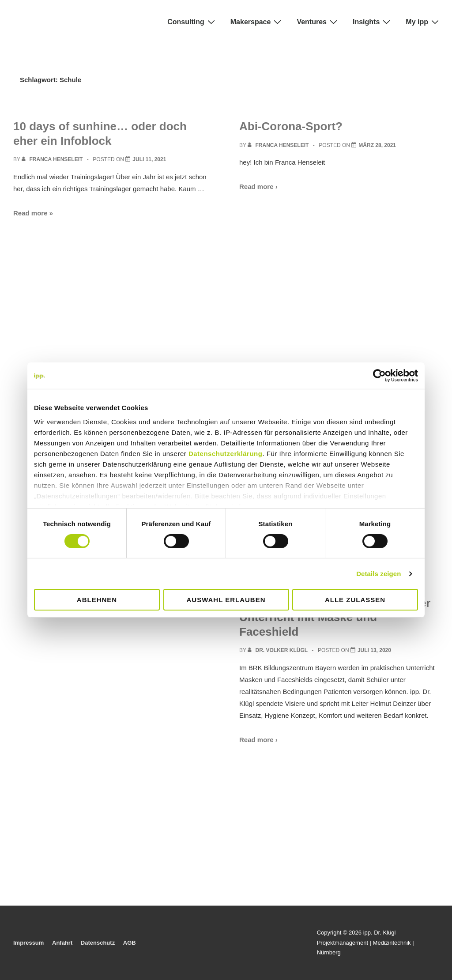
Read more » (33, 213)
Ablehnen (97, 600)
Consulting (192, 22)
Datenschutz (98, 943)
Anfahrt (62, 943)
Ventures (318, 22)
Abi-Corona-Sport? (291, 126)
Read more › (258, 187)
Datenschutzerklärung (226, 453)
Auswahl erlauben (226, 600)
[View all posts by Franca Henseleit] (53, 159)
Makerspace (257, 22)
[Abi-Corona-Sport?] (377, 145)
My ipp (423, 22)
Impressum (28, 943)
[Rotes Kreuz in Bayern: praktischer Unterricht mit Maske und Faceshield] (374, 650)
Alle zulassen (355, 600)
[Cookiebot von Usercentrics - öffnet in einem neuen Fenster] (379, 376)
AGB (130, 943)
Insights (373, 22)
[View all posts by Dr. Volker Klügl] (278, 650)
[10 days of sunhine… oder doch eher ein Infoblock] (149, 159)
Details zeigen (379, 574)
